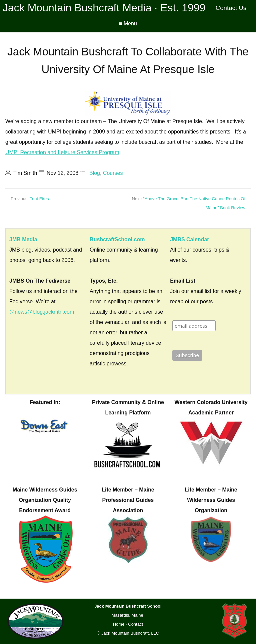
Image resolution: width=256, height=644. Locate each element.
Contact (135, 624)
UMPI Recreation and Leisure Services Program (62, 152)
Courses (113, 173)
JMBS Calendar (189, 239)
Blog (95, 173)
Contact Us (231, 8)
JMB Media (23, 239)
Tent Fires (39, 199)
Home (119, 624)
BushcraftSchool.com (117, 239)
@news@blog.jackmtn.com (42, 312)
